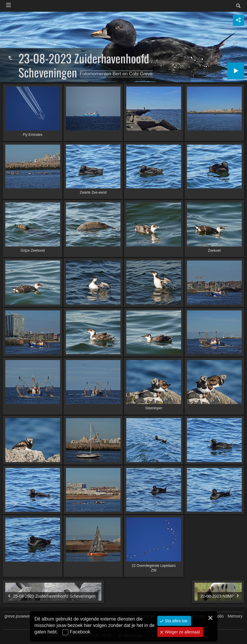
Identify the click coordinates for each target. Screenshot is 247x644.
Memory (235, 616)
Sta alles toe (176, 621)
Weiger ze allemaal (182, 632)
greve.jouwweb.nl (20, 616)
